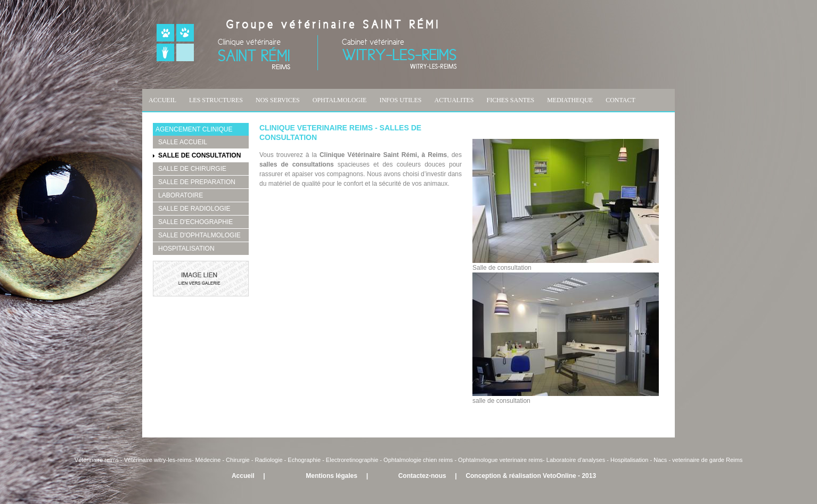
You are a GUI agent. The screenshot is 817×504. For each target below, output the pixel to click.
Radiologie (269, 460)
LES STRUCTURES (216, 100)
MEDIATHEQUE (570, 100)
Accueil (243, 476)
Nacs (660, 460)
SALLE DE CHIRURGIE (192, 169)
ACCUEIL (162, 100)
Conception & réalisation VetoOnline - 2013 (531, 476)
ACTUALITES (454, 100)
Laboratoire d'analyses (576, 460)
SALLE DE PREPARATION (197, 182)
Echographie (304, 460)
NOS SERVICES (278, 100)
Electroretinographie (352, 460)
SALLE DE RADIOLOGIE (194, 209)
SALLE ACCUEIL (183, 142)
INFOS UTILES (400, 100)
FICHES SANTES (510, 100)
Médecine (209, 460)
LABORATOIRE (181, 195)
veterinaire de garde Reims (707, 460)
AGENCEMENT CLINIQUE (194, 129)
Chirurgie (238, 460)
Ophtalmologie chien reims (418, 460)
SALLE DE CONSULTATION (199, 155)
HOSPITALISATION (186, 249)
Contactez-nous (422, 476)
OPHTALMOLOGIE (340, 100)
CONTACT (620, 100)
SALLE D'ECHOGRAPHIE (195, 222)
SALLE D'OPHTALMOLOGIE (199, 235)
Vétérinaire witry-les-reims (158, 460)
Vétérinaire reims (97, 460)
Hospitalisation (630, 460)
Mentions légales (332, 476)
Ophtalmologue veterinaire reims (500, 460)
